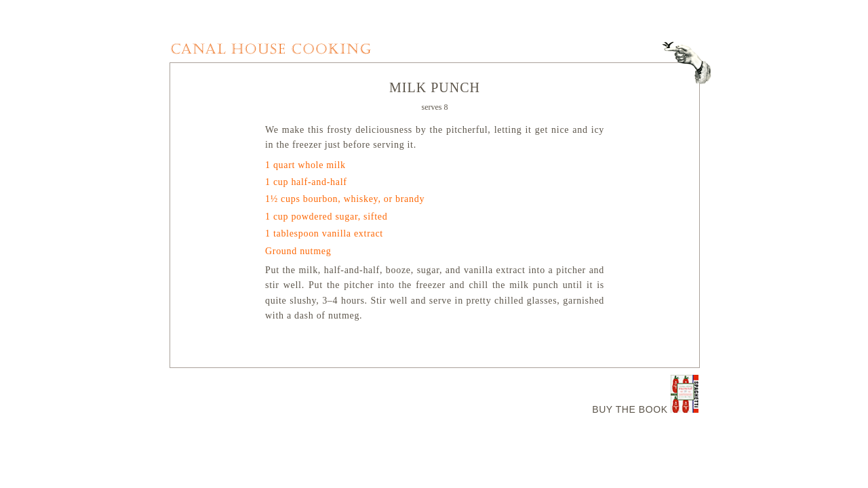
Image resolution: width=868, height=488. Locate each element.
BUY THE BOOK (630, 409)
